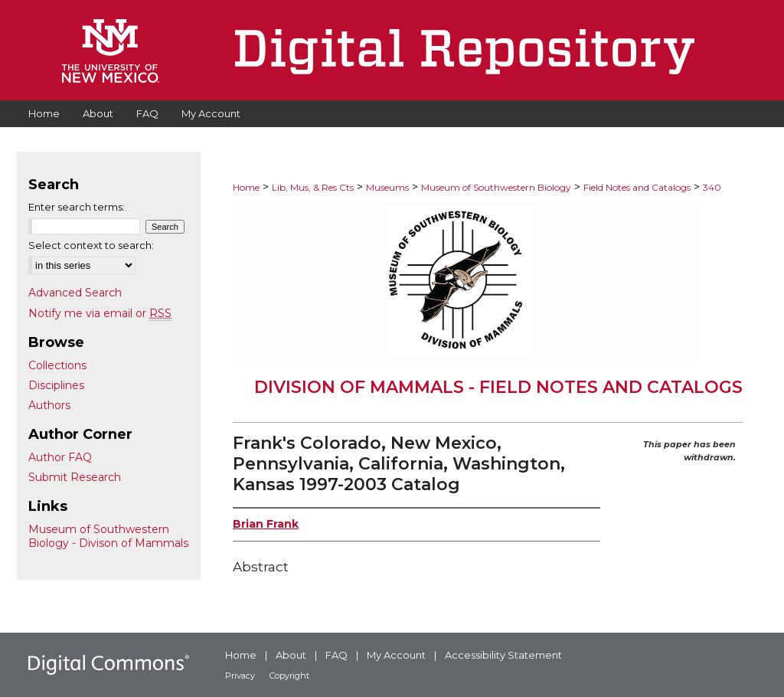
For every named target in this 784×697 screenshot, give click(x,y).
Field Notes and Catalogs (637, 187)
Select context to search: (91, 245)
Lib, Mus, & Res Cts (313, 187)
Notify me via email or (100, 313)
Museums (387, 187)
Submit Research (75, 477)
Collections (57, 365)
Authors (49, 405)
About (291, 655)
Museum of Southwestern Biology (496, 187)
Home (246, 187)
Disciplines (56, 385)
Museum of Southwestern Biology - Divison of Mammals (108, 536)
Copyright (289, 676)
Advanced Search (75, 293)
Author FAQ (60, 457)
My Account (396, 655)
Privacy (240, 676)
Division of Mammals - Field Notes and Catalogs (498, 387)
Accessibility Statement (503, 655)
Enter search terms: (77, 207)
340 (712, 187)
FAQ (336, 655)
